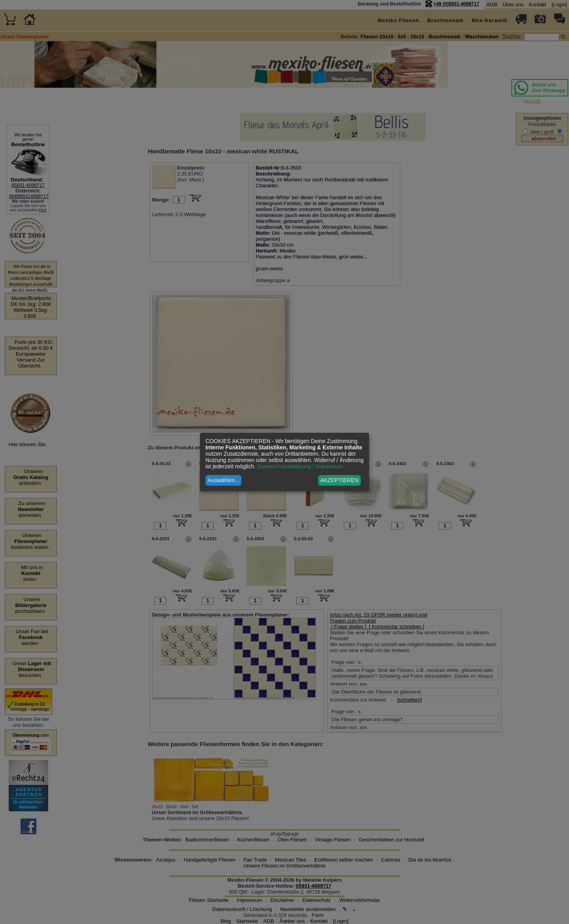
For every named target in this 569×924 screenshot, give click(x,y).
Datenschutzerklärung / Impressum (300, 466)
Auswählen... (224, 480)
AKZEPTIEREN (339, 480)
